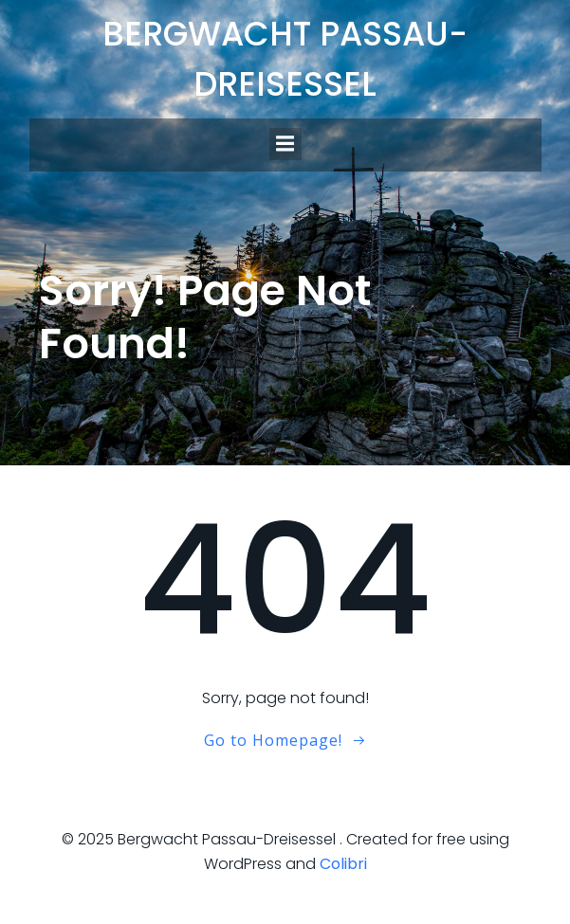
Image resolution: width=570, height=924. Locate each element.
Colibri (343, 864)
